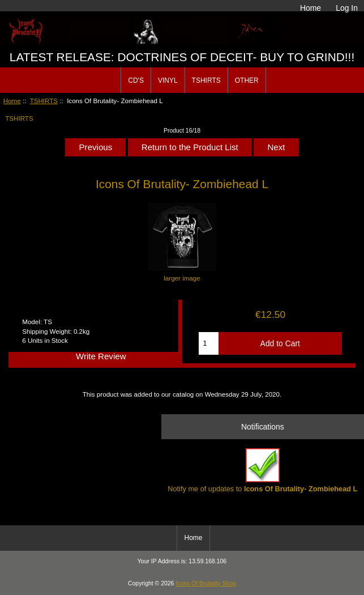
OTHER (247, 80)
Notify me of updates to (262, 471)
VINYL (168, 80)
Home (311, 8)
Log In (347, 8)
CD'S (136, 80)
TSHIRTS (44, 101)
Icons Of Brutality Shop (206, 583)
